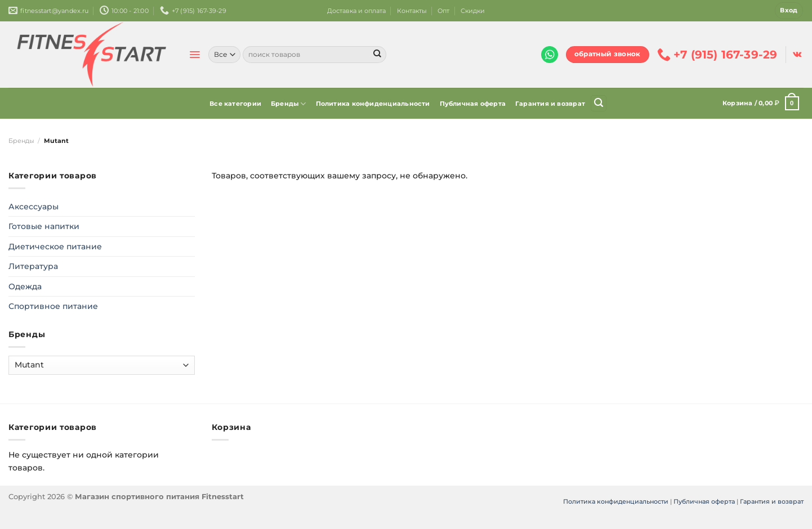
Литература (33, 266)
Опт (443, 11)
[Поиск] (599, 103)
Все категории (235, 104)
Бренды (289, 104)
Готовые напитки (44, 226)
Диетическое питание (55, 246)
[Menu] (195, 55)
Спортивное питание (53, 306)
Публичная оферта (473, 104)
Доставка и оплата (356, 11)
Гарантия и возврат (550, 104)
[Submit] (377, 55)
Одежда (25, 286)
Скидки (473, 11)
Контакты (412, 11)
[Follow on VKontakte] (797, 55)
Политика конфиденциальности (373, 104)
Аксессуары (34, 207)
